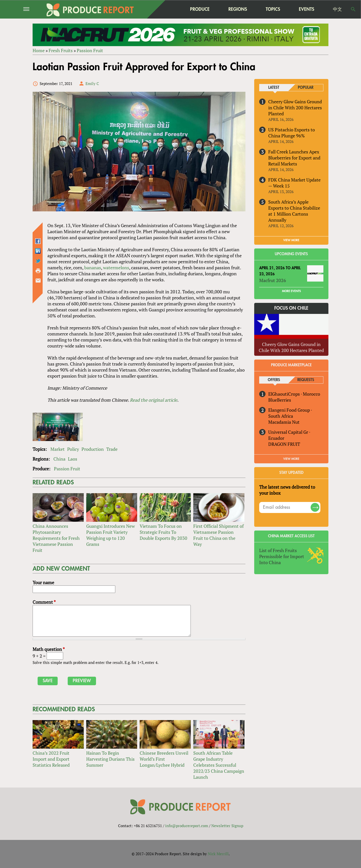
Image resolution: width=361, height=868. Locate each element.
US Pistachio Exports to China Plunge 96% (292, 133)
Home (39, 50)
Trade (112, 449)
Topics (273, 9)
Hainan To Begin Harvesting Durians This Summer (110, 759)
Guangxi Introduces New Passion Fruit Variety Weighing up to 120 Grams (111, 535)
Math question (49, 649)
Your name (43, 582)
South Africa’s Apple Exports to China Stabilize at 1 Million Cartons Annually (294, 211)
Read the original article (154, 400)
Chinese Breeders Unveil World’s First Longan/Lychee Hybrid (164, 759)
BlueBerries (280, 400)
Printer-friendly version (38, 271)
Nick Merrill (218, 854)
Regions (238, 9)
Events (306, 9)
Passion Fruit (90, 50)
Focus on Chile (291, 308)
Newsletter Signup (227, 826)
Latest (274, 88)
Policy (73, 449)
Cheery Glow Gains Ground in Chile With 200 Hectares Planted (295, 108)
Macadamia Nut (284, 422)
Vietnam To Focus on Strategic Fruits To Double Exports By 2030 (163, 532)
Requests (306, 380)
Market (58, 449)
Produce (200, 9)
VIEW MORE (291, 240)
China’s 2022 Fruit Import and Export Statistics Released (51, 759)
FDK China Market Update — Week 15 (294, 183)
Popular (306, 88)
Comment (44, 602)
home (168, 9)
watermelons (116, 268)
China (59, 459)
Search (353, 9)
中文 (337, 9)
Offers (274, 380)
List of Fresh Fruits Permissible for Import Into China (282, 556)
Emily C (92, 83)
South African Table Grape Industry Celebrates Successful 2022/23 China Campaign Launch (219, 765)
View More (291, 459)
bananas (93, 268)
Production (93, 449)
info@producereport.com (187, 826)
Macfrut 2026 (273, 280)
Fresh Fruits (61, 50)
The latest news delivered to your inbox (287, 490)
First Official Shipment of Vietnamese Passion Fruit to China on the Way (218, 535)
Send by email (38, 281)
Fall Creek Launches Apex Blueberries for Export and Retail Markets (294, 158)
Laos (73, 459)
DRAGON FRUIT (284, 444)
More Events (291, 291)
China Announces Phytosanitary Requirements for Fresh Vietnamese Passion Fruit (56, 538)
